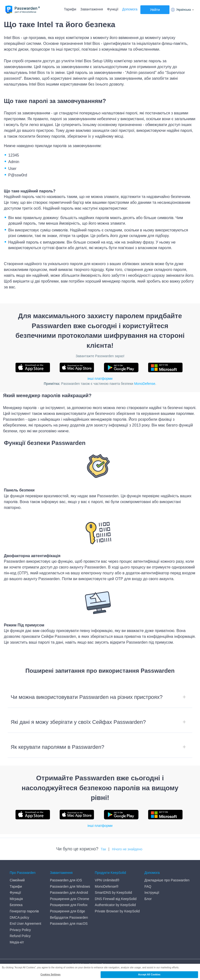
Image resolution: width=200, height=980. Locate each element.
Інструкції (152, 893)
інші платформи (100, 379)
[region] (100, 972)
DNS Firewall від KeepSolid (116, 899)
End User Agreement (25, 924)
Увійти (155, 10)
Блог (148, 899)
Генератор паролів (24, 911)
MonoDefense (145, 384)
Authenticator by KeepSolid (115, 905)
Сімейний (17, 880)
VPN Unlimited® (107, 880)
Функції (113, 9)
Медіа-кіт (17, 942)
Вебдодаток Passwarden (69, 917)
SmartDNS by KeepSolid (113, 893)
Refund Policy (20, 936)
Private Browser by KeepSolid (117, 911)
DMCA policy (19, 917)
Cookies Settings (51, 975)
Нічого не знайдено (127, 849)
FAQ (148, 886)
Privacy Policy (20, 930)
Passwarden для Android (69, 893)
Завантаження (92, 9)
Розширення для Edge (68, 911)
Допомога (130, 9)
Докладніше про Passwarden (167, 880)
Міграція (16, 899)
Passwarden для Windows (70, 886)
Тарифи (70, 9)
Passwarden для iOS (66, 880)
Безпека (16, 905)
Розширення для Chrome (70, 899)
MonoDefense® (107, 886)
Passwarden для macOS (69, 924)
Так (103, 849)
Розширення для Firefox (69, 905)
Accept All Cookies (149, 975)
